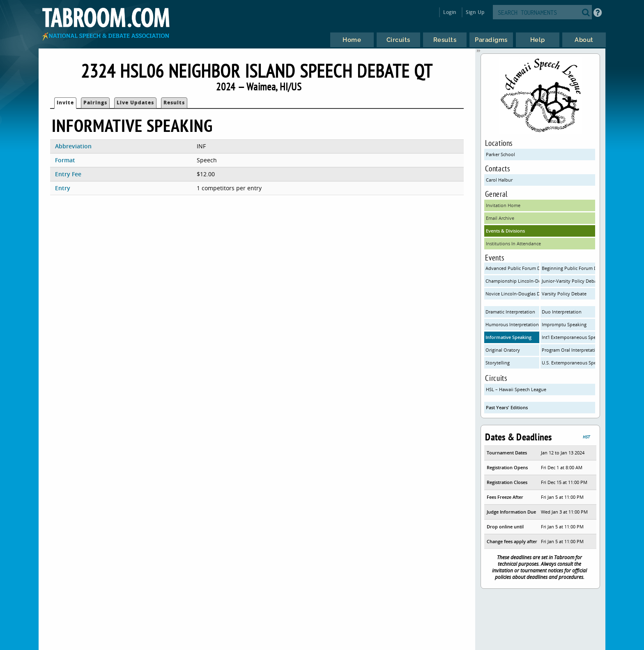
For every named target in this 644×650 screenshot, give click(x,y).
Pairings (95, 103)
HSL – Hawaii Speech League (516, 389)
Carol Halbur (499, 180)
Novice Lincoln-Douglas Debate (512, 294)
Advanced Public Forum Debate (512, 268)
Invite (65, 103)
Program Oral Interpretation (569, 350)
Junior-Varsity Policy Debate (569, 281)
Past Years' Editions (507, 407)
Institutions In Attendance (513, 243)
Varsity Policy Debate (564, 294)
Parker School (500, 154)
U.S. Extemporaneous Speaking (569, 363)
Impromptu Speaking (564, 324)
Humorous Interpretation (512, 324)
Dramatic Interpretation (510, 312)
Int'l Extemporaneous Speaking (569, 337)
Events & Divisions (505, 231)
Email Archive (500, 218)
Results (174, 103)
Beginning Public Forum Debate (569, 268)
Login (450, 12)
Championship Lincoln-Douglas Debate (512, 281)
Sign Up (475, 12)
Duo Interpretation (562, 312)
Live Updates (135, 103)
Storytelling (498, 363)
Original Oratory (503, 350)
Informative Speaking (508, 337)
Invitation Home (503, 205)
